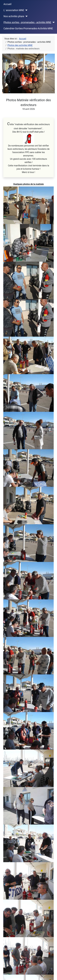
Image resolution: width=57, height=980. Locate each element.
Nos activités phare (14, 16)
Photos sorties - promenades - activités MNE (27, 22)
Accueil (7, 4)
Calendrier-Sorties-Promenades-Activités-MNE (28, 28)
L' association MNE (14, 10)
